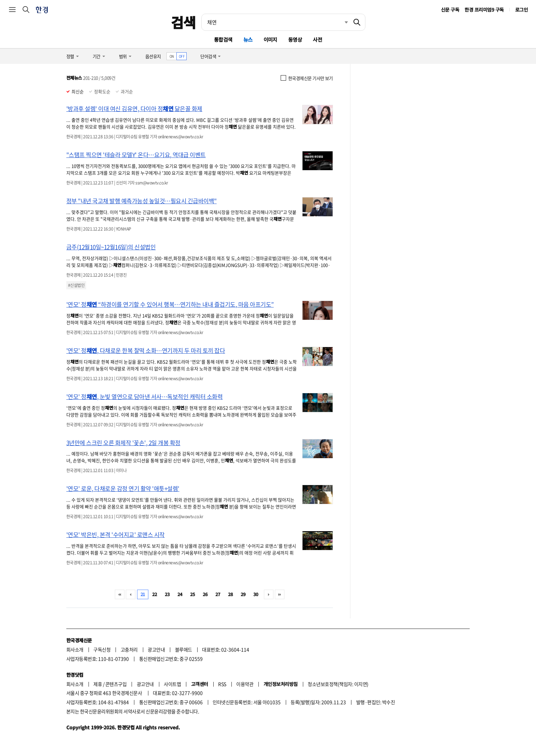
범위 (123, 56)
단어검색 (208, 56)
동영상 (295, 39)
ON (172, 56)
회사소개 (75, 649)
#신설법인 (76, 285)
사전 (317, 39)
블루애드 (184, 649)
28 (231, 594)
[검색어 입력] (275, 22)
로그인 (521, 10)
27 (218, 594)
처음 (120, 594)
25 (193, 594)
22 (155, 594)
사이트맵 (172, 684)
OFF (182, 56)
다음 (269, 594)
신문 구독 (450, 10)
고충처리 (129, 649)
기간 (97, 56)
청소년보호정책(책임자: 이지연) (338, 684)
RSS (222, 684)
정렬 (70, 56)
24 (180, 594)
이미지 (270, 39)
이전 (131, 594)
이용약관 (245, 684)
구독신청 (102, 649)
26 (205, 594)
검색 (183, 22)
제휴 (98, 684)
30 (256, 594)
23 (167, 594)
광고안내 (156, 649)
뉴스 (248, 39)
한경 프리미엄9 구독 (484, 10)
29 (243, 594)
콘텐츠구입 (116, 684)
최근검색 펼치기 (341, 22)
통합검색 (223, 39)
